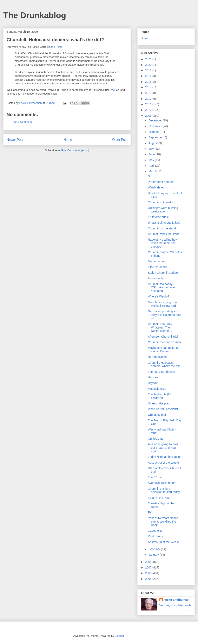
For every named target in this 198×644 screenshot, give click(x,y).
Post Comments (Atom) (75, 150)
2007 (149, 567)
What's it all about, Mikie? (164, 223)
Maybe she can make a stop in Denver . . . (163, 350)
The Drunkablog (35, 15)
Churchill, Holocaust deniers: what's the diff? (164, 364)
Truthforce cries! (158, 217)
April (152, 166)
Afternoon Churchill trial (163, 337)
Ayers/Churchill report (162, 483)
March (153, 171)
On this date (156, 439)
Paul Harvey (156, 536)
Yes (113, 90)
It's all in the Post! (159, 498)
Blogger (119, 636)
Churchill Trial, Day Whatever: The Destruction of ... (160, 327)
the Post (56, 47)
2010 (149, 110)
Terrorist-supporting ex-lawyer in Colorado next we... (164, 315)
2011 (149, 104)
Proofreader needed (161, 182)
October (154, 132)
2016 (149, 76)
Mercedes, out (157, 261)
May (152, 160)
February (155, 549)
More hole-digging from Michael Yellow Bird (163, 304)
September (156, 137)
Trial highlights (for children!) (160, 396)
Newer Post (15, 140)
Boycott (153, 383)
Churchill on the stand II (163, 228)
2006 (149, 573)
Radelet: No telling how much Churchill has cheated (163, 243)
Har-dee (153, 377)
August (153, 143)
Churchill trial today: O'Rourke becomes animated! (162, 288)
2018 (149, 70)
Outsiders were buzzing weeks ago (163, 210)
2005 (149, 579)
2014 (149, 87)
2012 (149, 99)
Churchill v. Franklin (160, 202)
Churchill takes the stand (164, 234)
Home (68, 140)
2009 (149, 116)
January (154, 555)
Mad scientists (157, 389)
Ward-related (156, 187)
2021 (149, 59)
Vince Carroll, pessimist (163, 409)
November (156, 126)
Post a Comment (22, 122)
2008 (149, 562)
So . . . (152, 176)
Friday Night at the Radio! (164, 457)
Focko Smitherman (177, 600)
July (151, 149)
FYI (150, 512)
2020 (149, 65)
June (152, 154)
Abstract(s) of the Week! (163, 463)
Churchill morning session (164, 342)
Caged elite (155, 531)
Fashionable (156, 278)
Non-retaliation (157, 357)
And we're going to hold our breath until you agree (163, 448)
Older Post (120, 140)
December (156, 120)
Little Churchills (158, 267)
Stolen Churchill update (163, 273)
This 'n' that (155, 477)
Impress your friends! (161, 372)
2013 (149, 93)
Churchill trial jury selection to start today (164, 490)
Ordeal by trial (157, 415)
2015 (149, 82)
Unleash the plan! (159, 403)
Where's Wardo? (159, 296)
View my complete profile (175, 605)
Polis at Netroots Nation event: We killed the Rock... (163, 522)
